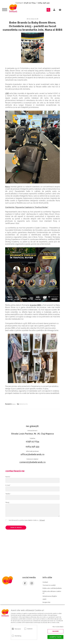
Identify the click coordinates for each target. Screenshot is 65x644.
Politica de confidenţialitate (52, 588)
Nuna (7, 187)
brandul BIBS (36, 305)
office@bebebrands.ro (32, 454)
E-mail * (8, 485)
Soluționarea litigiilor (50, 596)
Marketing (18, 636)
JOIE (7, 93)
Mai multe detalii (58, 627)
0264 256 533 (44, 3)
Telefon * (8, 494)
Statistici (30, 629)
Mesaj (7, 502)
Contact (45, 582)
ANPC (44, 599)
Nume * (8, 477)
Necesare (18, 629)
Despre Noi (46, 602)
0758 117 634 (30, 3)
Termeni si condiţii (49, 585)
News (14, 404)
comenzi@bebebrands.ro (32, 462)
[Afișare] (42, 520)
